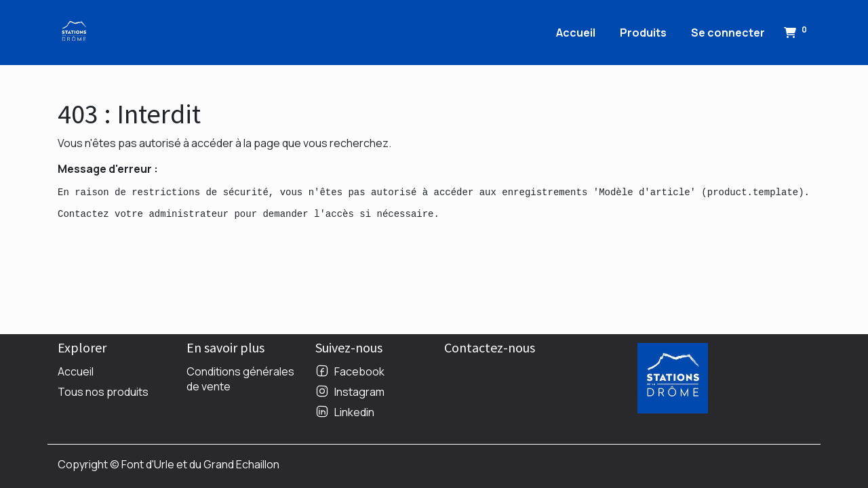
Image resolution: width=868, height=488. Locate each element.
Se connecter (728, 33)
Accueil (76, 371)
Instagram (359, 392)
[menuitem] (576, 33)
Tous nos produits (103, 392)
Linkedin (354, 412)
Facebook (359, 371)
